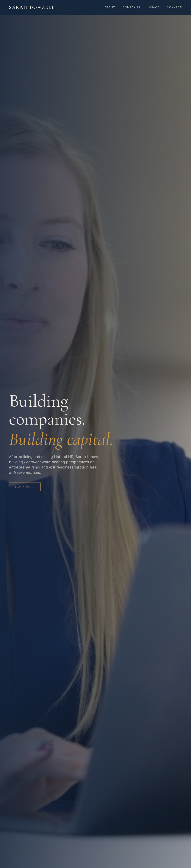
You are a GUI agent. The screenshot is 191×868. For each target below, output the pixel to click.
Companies (132, 7)
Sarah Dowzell (32, 7)
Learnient (32, 462)
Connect (174, 7)
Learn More (25, 487)
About (110, 7)
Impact (154, 7)
